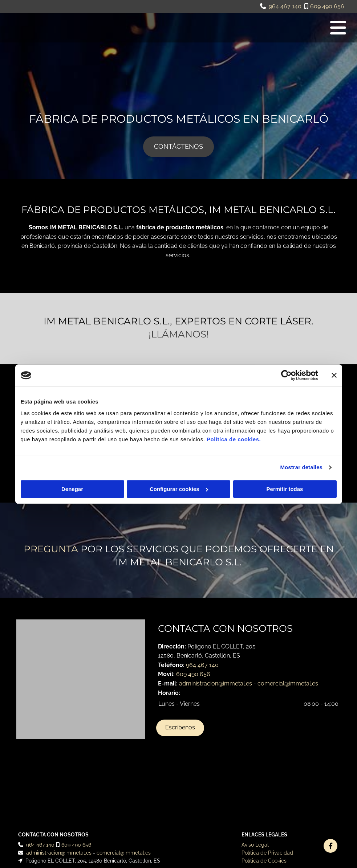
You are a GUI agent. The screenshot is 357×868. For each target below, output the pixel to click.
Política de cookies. (234, 439)
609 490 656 (327, 6)
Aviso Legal (255, 788)
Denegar (72, 489)
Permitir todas (285, 489)
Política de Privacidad (267, 796)
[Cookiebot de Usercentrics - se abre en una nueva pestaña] (286, 375)
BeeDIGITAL (327, 835)
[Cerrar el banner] (334, 375)
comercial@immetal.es (288, 683)
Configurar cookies (179, 489)
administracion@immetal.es (216, 683)
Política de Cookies (264, 804)
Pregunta (51, 549)
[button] (178, 147)
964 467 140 (285, 6)
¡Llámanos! (179, 334)
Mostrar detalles (301, 467)
